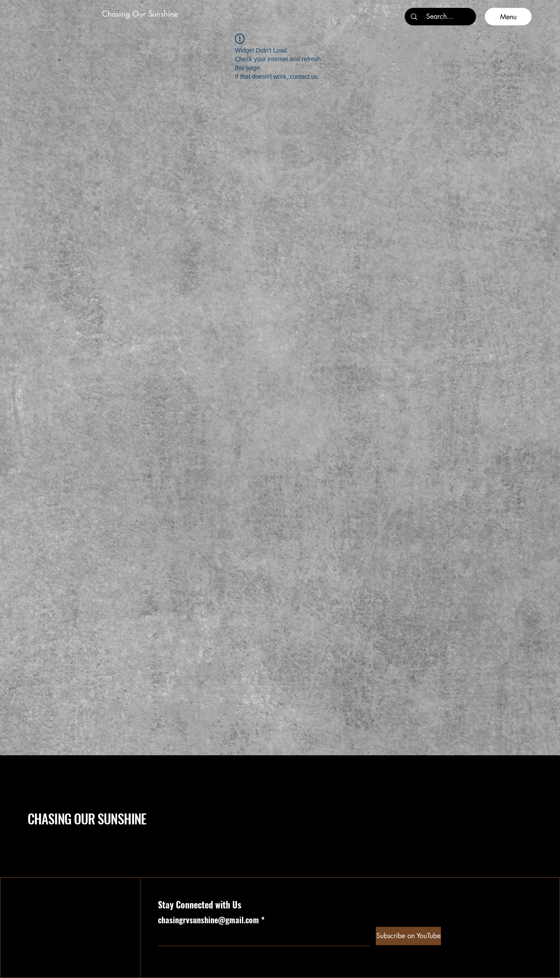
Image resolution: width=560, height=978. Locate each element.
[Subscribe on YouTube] (408, 936)
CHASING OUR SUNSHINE (87, 819)
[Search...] (439, 17)
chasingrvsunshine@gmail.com (208, 920)
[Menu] (508, 17)
